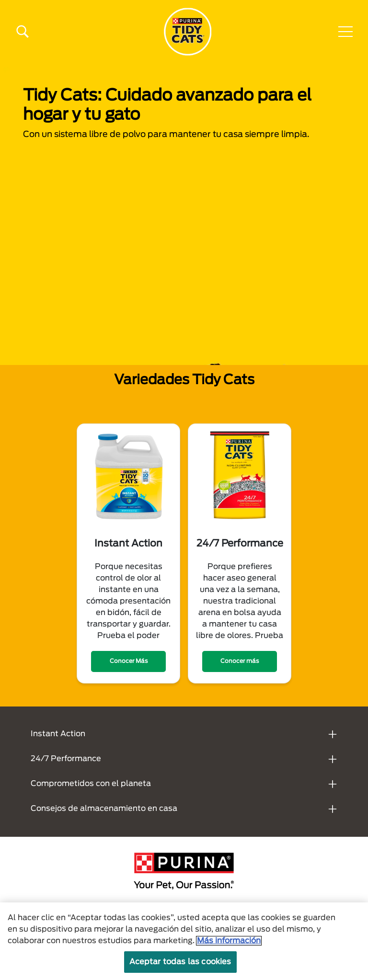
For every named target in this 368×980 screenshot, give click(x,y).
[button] (345, 32)
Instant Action (58, 734)
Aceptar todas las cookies (180, 966)
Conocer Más (129, 661)
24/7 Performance (66, 759)
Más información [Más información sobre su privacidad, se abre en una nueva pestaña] (229, 945)
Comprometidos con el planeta (91, 784)
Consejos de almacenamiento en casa (104, 809)
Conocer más (240, 661)
